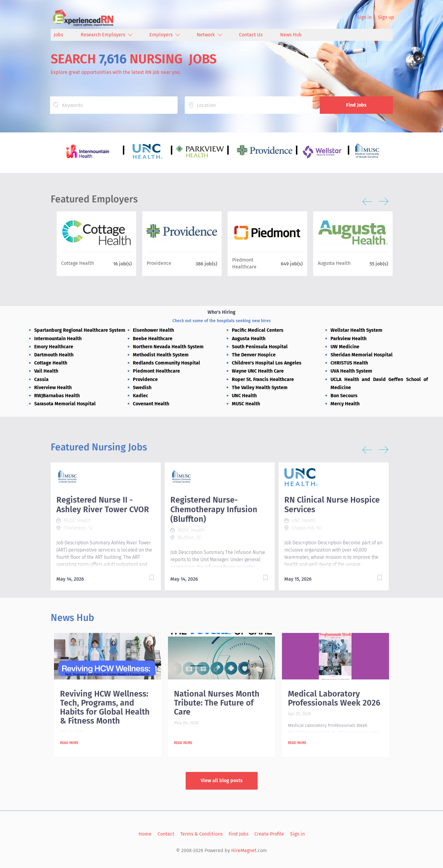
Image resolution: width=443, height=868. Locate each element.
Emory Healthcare (54, 347)
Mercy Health (345, 404)
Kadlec (141, 396)
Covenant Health (151, 404)
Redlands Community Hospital (166, 363)
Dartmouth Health (54, 355)
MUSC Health (246, 404)
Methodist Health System (161, 355)
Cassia (41, 379)
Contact (166, 834)
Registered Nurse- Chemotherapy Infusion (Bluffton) (214, 510)
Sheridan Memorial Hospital (362, 355)
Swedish (142, 387)
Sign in (364, 17)
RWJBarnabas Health (57, 396)
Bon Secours (344, 396)
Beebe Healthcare (153, 339)
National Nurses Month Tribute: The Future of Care (217, 703)
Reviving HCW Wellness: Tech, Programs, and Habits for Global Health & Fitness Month (105, 707)
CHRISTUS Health (349, 363)
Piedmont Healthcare (156, 371)
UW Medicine (345, 347)
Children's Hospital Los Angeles (267, 363)
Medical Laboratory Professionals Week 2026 (334, 698)
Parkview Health (349, 339)
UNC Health (244, 396)
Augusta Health (249, 339)
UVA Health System (351, 371)
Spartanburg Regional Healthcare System (80, 330)
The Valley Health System (260, 387)
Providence (145, 379)
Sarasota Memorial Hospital (65, 404)
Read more (69, 743)
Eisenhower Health (153, 330)
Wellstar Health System (356, 330)
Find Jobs (356, 105)
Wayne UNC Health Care (258, 371)
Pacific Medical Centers (258, 330)
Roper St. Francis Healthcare (263, 379)
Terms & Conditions (201, 834)
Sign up (386, 17)
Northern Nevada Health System (168, 347)
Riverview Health (53, 387)
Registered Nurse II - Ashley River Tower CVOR (103, 505)
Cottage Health (51, 363)
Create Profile (269, 834)
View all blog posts (222, 780)
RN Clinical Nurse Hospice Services (332, 505)
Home (145, 834)
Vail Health (46, 371)
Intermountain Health (58, 339)
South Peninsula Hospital (260, 347)
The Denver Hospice (254, 355)
